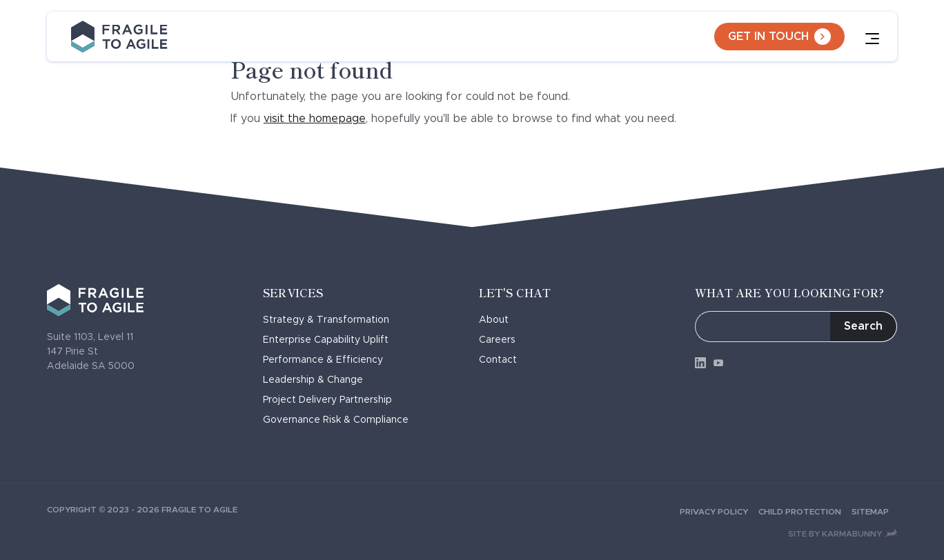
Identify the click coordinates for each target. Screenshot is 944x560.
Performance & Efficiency (327, 360)
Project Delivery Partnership (332, 400)
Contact (502, 360)
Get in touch (779, 37)
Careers (502, 340)
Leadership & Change (317, 380)
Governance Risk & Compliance (340, 420)
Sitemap (874, 512)
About (498, 320)
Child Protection (805, 512)
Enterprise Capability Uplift (330, 340)
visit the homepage (315, 119)
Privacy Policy (719, 512)
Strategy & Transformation (331, 320)
